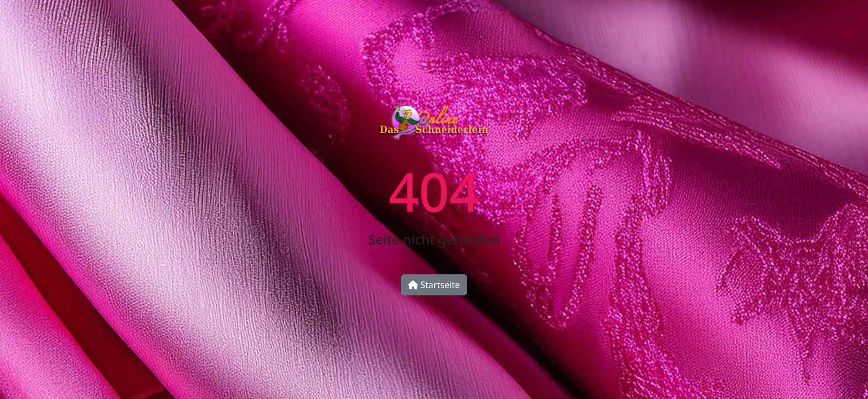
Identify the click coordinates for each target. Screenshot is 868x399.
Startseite (434, 285)
